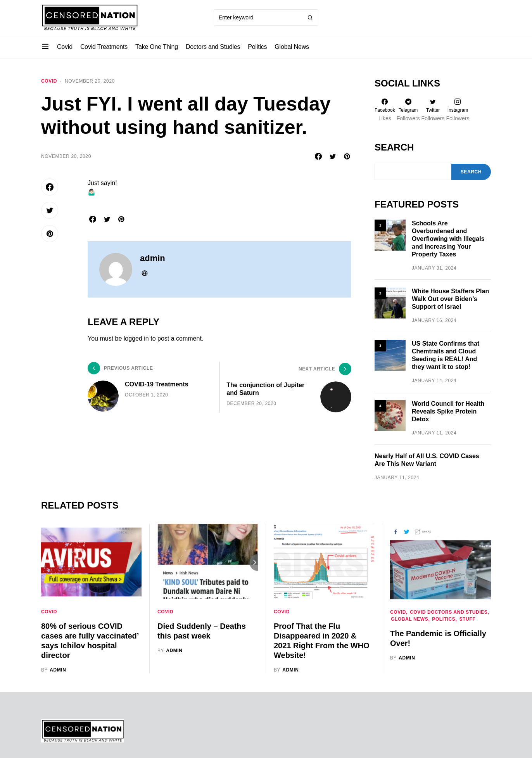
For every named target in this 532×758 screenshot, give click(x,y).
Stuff (467, 619)
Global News (409, 619)
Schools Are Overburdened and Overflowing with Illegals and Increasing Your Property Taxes (448, 239)
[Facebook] (385, 110)
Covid (49, 81)
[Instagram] (458, 110)
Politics (444, 619)
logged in (136, 338)
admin (153, 258)
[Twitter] (433, 110)
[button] (45, 47)
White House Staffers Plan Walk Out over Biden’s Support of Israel (450, 299)
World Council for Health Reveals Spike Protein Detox (448, 411)
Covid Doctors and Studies (449, 612)
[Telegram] (408, 110)
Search (394, 147)
